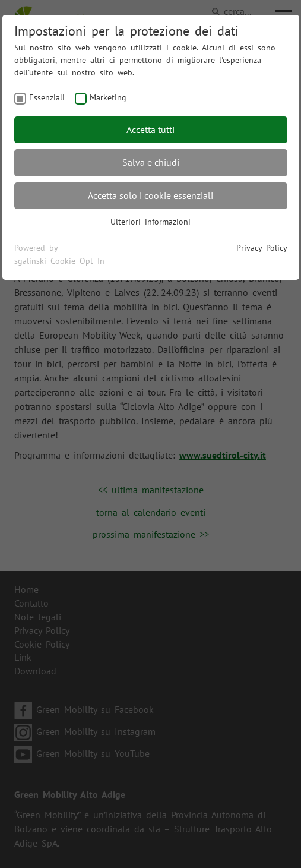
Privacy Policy (262, 248)
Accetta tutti (150, 130)
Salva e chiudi (151, 162)
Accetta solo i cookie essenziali (150, 195)
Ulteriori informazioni (150, 222)
